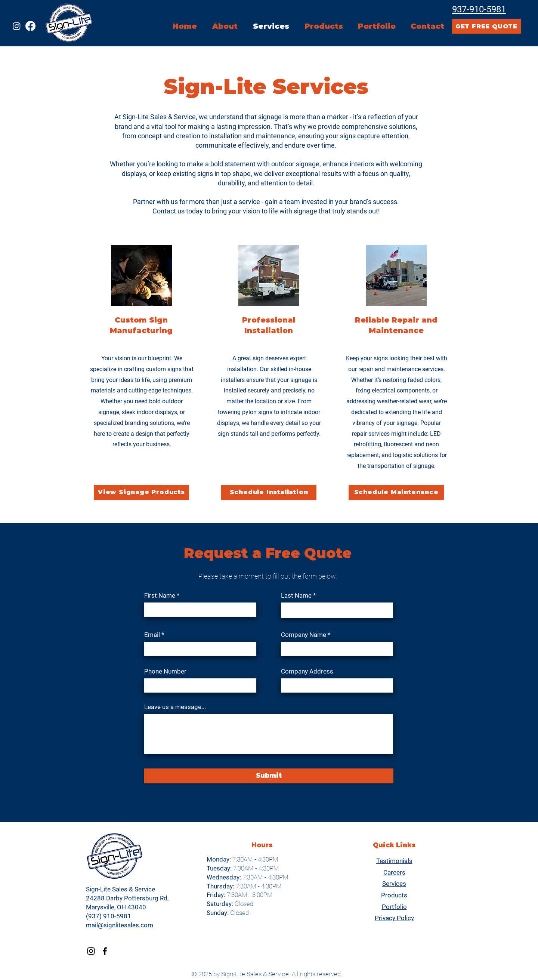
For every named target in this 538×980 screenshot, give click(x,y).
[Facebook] (30, 26)
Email (152, 635)
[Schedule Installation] (269, 492)
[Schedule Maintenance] (396, 492)
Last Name (296, 596)
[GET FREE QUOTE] (486, 26)
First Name (160, 596)
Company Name (304, 635)
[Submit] (269, 776)
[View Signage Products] (141, 492)
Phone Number (165, 671)
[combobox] (337, 685)
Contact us (168, 211)
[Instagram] (17, 26)
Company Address (307, 671)
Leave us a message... (175, 707)
